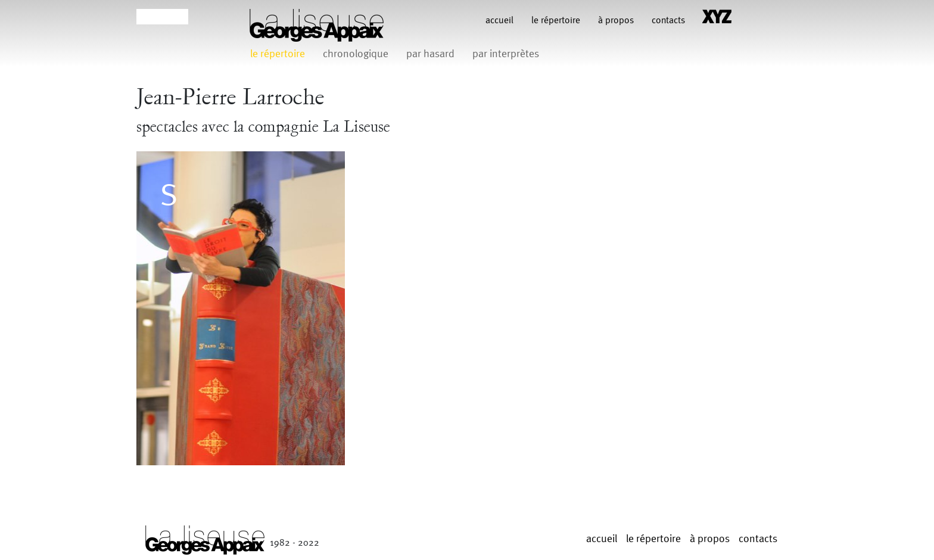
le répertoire (556, 21)
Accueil (499, 21)
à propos (616, 21)
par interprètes (506, 54)
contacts (668, 21)
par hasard (430, 54)
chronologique (356, 54)
